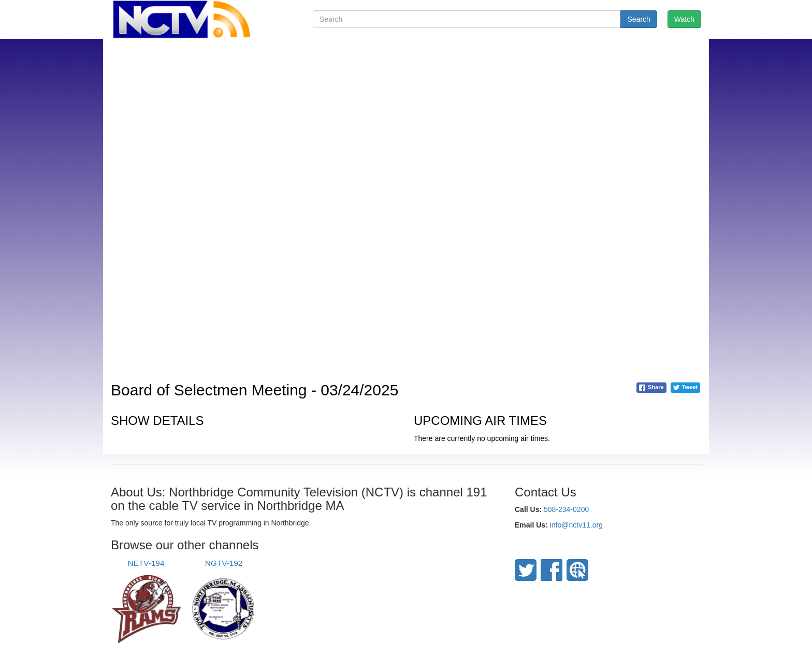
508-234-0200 (566, 509)
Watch (684, 19)
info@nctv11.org (576, 525)
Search (639, 19)
